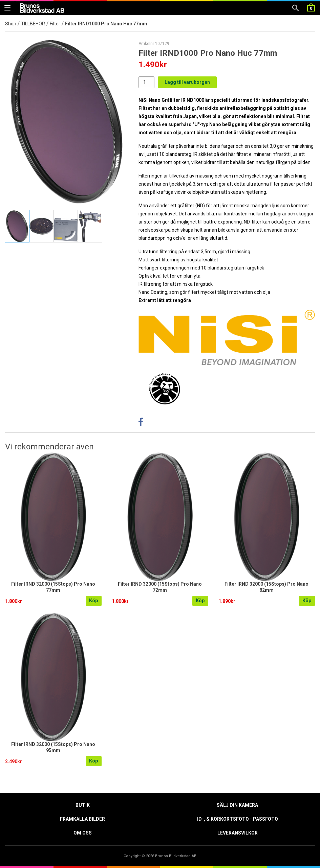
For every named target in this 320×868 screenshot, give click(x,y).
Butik (83, 805)
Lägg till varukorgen (187, 82)
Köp (94, 601)
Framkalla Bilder (82, 819)
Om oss (83, 833)
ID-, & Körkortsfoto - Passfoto (238, 819)
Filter (55, 24)
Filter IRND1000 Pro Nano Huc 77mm (106, 24)
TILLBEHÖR (33, 24)
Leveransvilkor (238, 833)
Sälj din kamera (237, 805)
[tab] (17, 226)
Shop (11, 24)
